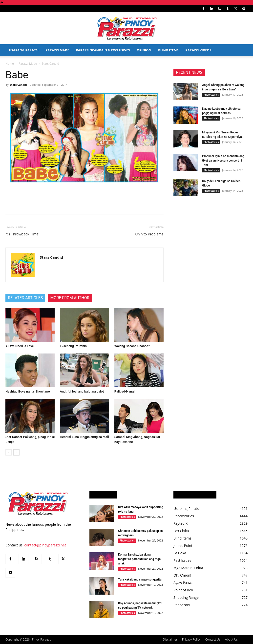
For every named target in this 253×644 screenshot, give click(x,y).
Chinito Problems (149, 234)
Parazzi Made (57, 50)
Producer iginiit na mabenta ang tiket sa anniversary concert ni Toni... (223, 161)
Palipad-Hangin (125, 391)
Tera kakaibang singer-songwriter (140, 580)
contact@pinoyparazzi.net (45, 545)
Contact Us (213, 639)
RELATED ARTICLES (25, 298)
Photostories (211, 95)
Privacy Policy (191, 639)
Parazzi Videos (199, 50)
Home (10, 64)
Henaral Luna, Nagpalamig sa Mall (84, 437)
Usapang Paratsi (24, 50)
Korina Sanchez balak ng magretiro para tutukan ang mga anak (139, 559)
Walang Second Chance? (132, 346)
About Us (231, 639)
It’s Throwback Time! (22, 234)
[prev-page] (9, 452)
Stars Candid (18, 85)
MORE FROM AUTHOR (70, 298)
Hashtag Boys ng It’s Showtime (28, 391)
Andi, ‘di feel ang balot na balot (82, 391)
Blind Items (168, 50)
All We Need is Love (20, 346)
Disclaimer (170, 639)
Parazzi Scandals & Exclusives (103, 50)
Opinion (144, 50)
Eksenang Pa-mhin (73, 346)
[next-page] (16, 452)
